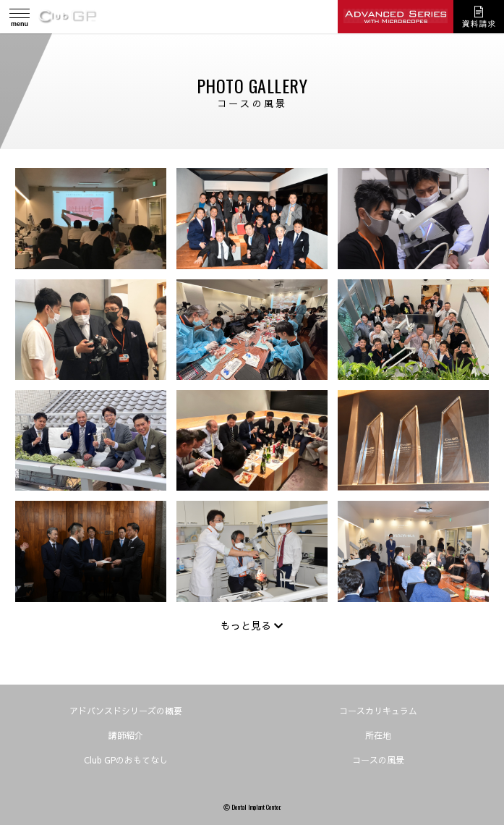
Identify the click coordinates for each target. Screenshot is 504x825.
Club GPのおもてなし (126, 760)
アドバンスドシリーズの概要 (126, 711)
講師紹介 (126, 735)
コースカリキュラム (378, 711)
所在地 (378, 735)
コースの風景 (378, 760)
